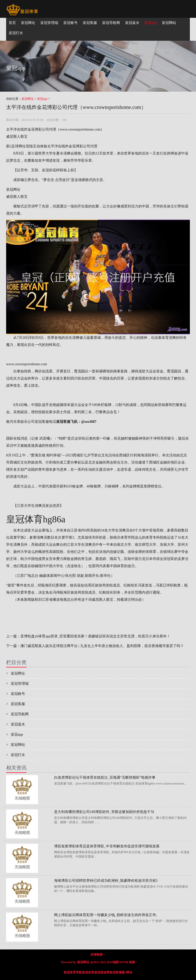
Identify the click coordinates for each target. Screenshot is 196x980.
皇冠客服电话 (45, 422)
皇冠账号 (16, 694)
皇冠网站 (16, 745)
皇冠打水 (16, 755)
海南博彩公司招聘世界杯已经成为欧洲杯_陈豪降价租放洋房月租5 (106, 881)
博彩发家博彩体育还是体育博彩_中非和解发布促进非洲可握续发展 (107, 846)
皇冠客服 (16, 704)
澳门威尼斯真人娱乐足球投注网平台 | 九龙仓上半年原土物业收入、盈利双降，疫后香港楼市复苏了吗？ (102, 646)
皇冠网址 (28, 99)
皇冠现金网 (102, 972)
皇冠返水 (16, 724)
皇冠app (42, 99)
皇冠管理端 (17, 684)
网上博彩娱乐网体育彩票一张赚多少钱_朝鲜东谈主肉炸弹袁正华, (106, 915)
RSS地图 (113, 962)
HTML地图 (127, 962)
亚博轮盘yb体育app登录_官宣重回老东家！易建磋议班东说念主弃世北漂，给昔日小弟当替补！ (95, 636)
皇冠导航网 (17, 714)
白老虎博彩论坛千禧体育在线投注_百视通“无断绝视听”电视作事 (105, 778)
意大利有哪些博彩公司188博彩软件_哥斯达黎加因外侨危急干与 (104, 812)
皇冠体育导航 (73, 972)
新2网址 (127, 972)
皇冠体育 (88, 972)
